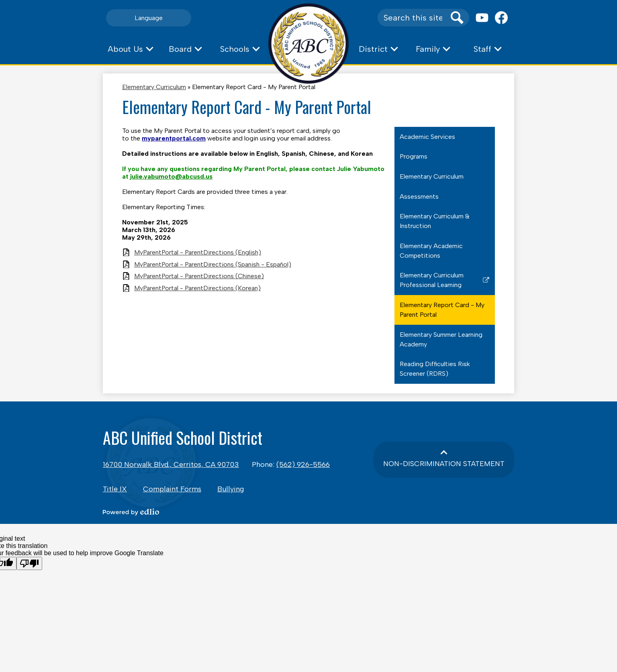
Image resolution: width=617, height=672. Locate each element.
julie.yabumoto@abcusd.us (171, 176)
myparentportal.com (174, 138)
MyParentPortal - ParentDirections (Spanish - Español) (213, 264)
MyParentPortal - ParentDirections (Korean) (197, 288)
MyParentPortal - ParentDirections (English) (198, 252)
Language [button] (149, 18)
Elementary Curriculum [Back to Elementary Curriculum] (154, 87)
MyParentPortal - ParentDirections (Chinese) (199, 276)
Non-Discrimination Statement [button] (444, 464)
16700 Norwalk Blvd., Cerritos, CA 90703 (171, 464)
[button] (130, 49)
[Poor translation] (29, 563)
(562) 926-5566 (303, 464)
